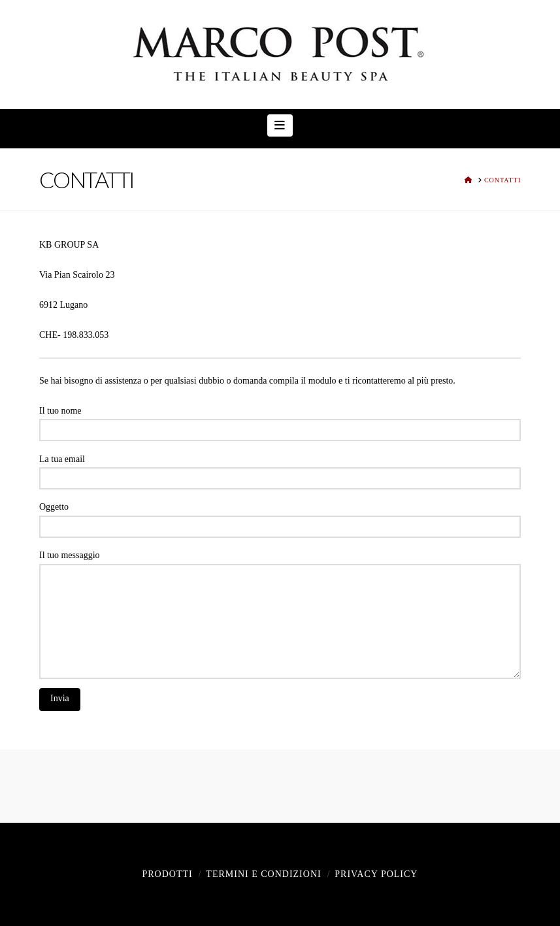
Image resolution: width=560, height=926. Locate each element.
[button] (280, 125)
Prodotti (167, 874)
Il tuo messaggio (280, 563)
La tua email (280, 470)
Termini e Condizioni (263, 874)
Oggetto (280, 518)
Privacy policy (376, 874)
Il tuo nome (280, 422)
